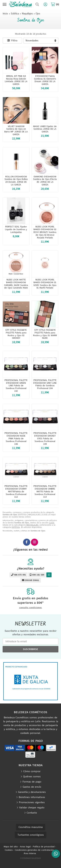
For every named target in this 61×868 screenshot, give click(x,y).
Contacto (32, 813)
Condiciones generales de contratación (34, 850)
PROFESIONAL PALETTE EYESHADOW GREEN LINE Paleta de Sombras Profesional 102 (16, 386)
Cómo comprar (32, 771)
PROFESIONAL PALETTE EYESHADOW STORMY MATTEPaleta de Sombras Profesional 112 (16, 491)
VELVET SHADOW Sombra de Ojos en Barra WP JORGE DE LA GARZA (16, 130)
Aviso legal (25, 847)
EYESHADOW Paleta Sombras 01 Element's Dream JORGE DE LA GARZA (45, 80)
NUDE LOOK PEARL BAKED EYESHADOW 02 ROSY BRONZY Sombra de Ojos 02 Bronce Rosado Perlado (45, 232)
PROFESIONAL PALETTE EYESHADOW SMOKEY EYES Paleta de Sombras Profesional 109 (45, 438)
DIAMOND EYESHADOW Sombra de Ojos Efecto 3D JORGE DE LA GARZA (45, 181)
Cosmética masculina (31, 827)
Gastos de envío (32, 787)
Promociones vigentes (32, 802)
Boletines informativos (32, 797)
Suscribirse (30, 649)
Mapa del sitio (11, 847)
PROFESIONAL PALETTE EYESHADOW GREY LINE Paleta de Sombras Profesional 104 (45, 384)
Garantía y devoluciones (32, 792)
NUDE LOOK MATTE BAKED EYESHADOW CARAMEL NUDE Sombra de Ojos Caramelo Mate (16, 284)
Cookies (9, 850)
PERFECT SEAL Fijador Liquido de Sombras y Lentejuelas (16, 229)
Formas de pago (32, 782)
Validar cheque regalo (32, 808)
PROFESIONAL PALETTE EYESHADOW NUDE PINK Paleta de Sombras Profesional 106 (16, 438)
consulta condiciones (30, 608)
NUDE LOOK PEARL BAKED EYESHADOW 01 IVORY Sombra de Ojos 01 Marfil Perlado (45, 284)
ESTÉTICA (16, 527)
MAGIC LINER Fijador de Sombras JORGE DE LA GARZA (45, 129)
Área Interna (30, 853)
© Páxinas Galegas (30, 858)
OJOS (52, 523)
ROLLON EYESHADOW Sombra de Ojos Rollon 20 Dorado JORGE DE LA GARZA (16, 181)
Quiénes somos (32, 777)
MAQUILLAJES (32, 525)
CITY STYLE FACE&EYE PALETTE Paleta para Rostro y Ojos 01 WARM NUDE (45, 334)
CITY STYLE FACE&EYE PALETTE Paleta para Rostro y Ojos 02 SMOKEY (16, 334)
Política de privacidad (44, 847)
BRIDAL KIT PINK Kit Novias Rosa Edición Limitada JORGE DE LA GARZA (16, 80)
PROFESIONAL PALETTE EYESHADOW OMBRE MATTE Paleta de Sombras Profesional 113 (45, 491)
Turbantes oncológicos (31, 835)
